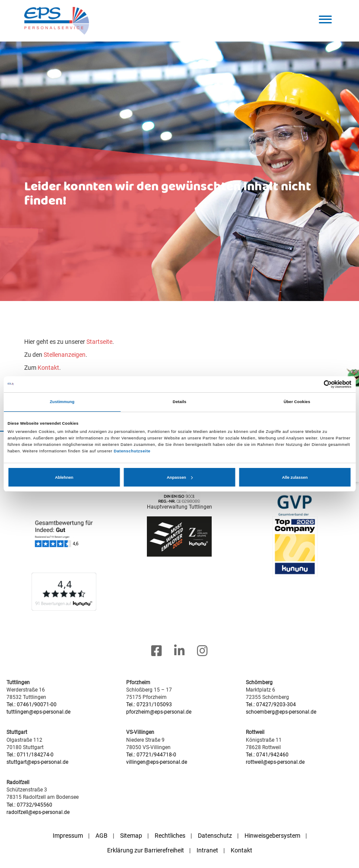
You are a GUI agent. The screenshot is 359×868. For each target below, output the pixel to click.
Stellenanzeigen (65, 355)
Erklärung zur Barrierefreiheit (146, 850)
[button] (326, 19)
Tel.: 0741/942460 (267, 755)
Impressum (68, 836)
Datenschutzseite (132, 451)
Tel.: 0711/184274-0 (30, 755)
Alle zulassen (295, 477)
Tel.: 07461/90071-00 (32, 705)
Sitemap (131, 836)
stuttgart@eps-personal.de (37, 762)
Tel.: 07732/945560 (29, 805)
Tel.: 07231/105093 (149, 705)
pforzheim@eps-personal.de (159, 712)
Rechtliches (170, 836)
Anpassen (180, 477)
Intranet (207, 850)
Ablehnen (64, 477)
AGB (102, 836)
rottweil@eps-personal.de (275, 762)
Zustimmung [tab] (62, 402)
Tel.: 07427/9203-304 (271, 705)
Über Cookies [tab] (297, 402)
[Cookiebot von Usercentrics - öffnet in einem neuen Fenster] (314, 384)
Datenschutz (215, 836)
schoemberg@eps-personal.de (281, 712)
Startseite (99, 342)
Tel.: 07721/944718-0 (151, 755)
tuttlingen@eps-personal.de (38, 712)
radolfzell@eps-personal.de (38, 812)
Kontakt (48, 368)
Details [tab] (179, 402)
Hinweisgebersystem (272, 836)
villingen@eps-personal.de (157, 762)
